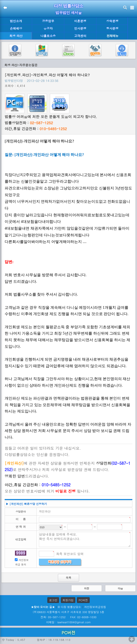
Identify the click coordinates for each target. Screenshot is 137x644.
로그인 (53, 600)
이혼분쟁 (80, 21)
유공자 (48, 28)
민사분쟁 (80, 28)
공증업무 (48, 21)
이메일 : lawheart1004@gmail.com (69, 622)
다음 (120, 588)
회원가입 (68, 600)
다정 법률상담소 (69, 6)
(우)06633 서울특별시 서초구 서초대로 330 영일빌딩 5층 (68, 612)
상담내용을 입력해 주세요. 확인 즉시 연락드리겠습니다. (85, 539)
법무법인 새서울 (68, 13)
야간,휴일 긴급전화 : (36, 129)
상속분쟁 (112, 21)
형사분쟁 (112, 28)
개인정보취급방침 (95, 607)
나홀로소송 (48, 36)
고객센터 (80, 36)
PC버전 (83, 600)
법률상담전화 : (29, 123)
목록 (68, 578)
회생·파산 (16, 36)
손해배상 (16, 28)
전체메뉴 (112, 36)
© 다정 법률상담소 (69, 607)
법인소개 (16, 21)
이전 (87, 588)
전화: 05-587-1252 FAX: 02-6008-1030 (68, 617)
